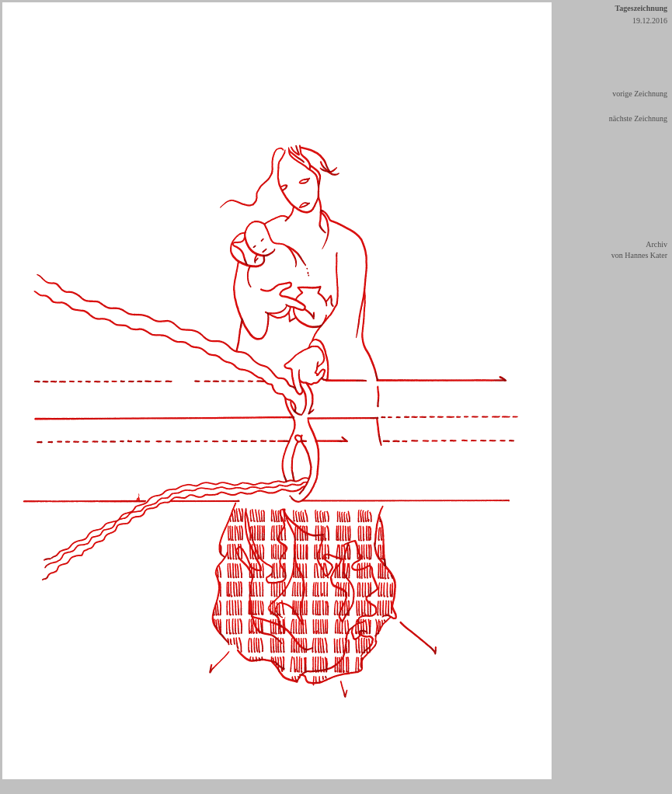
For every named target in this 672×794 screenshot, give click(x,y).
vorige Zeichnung (640, 94)
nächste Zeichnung (638, 118)
